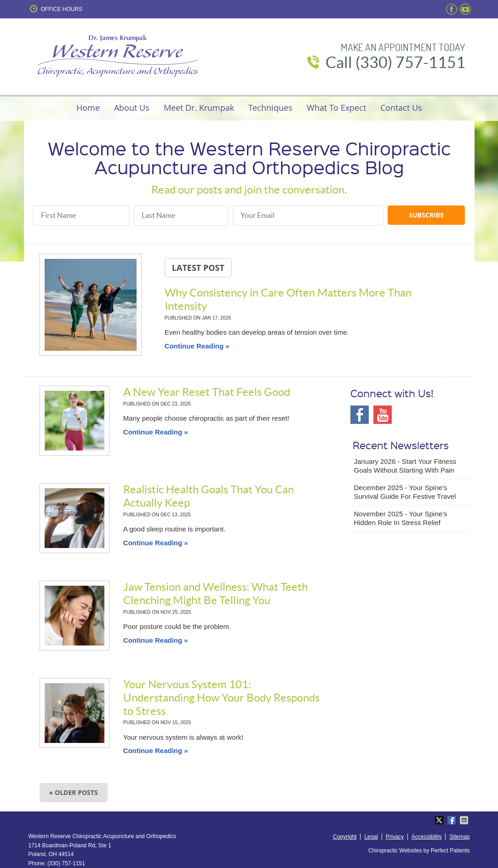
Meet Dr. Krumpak (199, 108)
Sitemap (459, 837)
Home (88, 108)
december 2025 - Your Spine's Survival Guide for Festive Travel (405, 492)
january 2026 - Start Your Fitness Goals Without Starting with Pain (405, 466)
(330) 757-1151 (66, 863)
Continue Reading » (197, 346)
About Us (132, 108)
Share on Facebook (452, 820)
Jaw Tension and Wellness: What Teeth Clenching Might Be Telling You (215, 594)
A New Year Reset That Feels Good (207, 392)
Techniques (270, 108)
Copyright (345, 837)
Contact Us (401, 108)
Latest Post (198, 268)
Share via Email (465, 820)
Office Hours (56, 9)
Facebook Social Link (360, 415)
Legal (371, 837)
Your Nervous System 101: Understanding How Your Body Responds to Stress (221, 698)
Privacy (395, 837)
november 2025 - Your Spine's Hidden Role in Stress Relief (401, 518)
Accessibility (426, 837)
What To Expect (336, 108)
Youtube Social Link (383, 415)
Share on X (440, 820)
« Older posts (74, 792)
